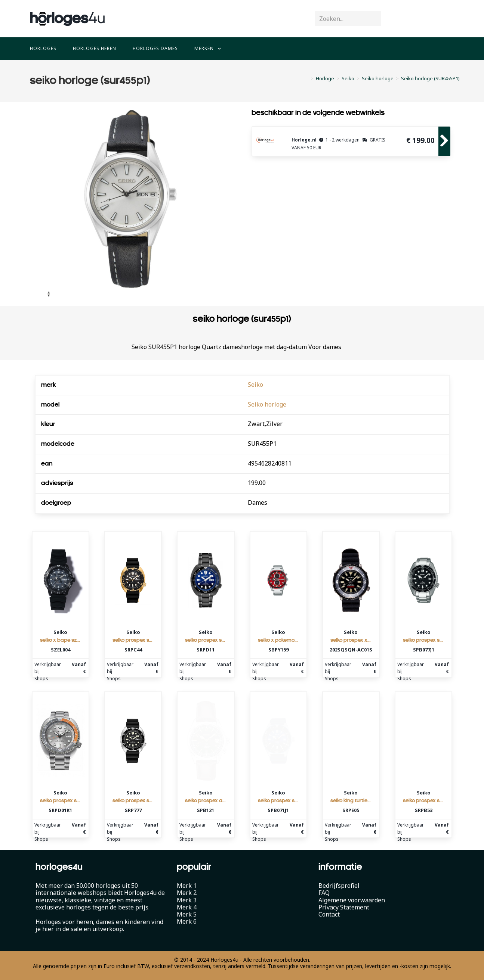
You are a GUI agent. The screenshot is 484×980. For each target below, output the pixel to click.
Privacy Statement (344, 907)
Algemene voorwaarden (352, 900)
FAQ (324, 893)
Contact (329, 914)
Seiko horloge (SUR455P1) (430, 78)
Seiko (255, 385)
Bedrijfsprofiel (339, 886)
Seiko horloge (267, 404)
